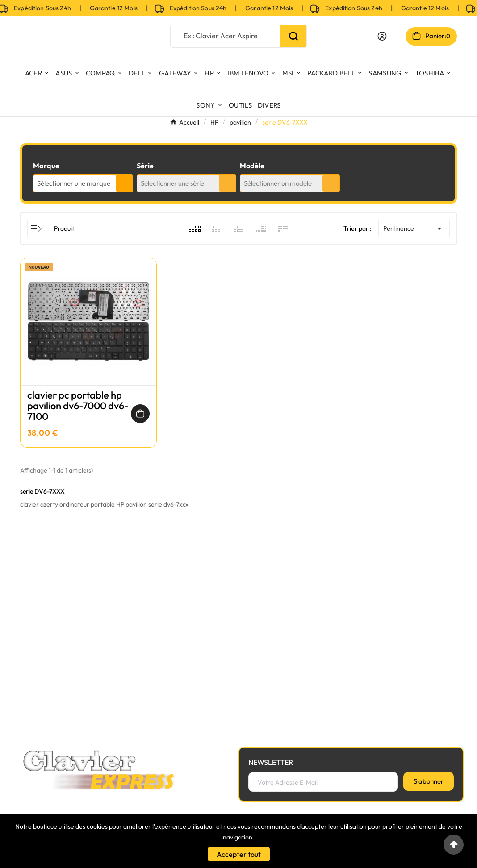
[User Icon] (382, 36)
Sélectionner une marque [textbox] (74, 183)
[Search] (293, 36)
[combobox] (83, 183)
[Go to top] (454, 845)
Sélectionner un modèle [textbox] (278, 183)
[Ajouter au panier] (140, 414)
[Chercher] (226, 35)
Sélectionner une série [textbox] (172, 183)
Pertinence (414, 228)
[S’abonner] (429, 781)
